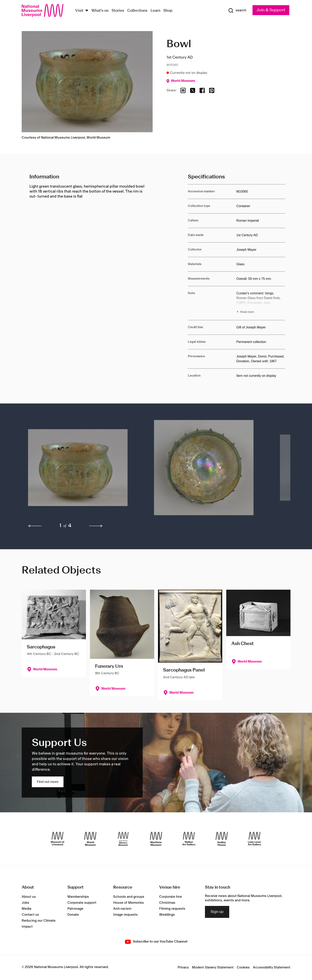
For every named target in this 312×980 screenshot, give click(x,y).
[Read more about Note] (261, 303)
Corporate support (82, 903)
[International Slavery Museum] (123, 839)
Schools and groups (129, 897)
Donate (73, 915)
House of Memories (129, 903)
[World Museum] (90, 839)
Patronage (75, 909)
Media (26, 909)
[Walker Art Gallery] (189, 839)
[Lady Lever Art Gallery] (254, 839)
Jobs (25, 903)
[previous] (35, 526)
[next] (96, 526)
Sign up (217, 912)
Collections (137, 11)
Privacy (183, 967)
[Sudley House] (222, 839)
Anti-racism (122, 909)
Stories (118, 11)
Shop (168, 11)
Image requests (125, 915)
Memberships (78, 897)
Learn (156, 11)
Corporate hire (171, 897)
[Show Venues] (87, 11)
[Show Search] (237, 11)
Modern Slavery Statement (213, 967)
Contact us (30, 915)
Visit (79, 11)
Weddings (167, 915)
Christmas (167, 903)
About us (29, 897)
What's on (100, 11)
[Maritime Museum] (156, 839)
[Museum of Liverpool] (58, 839)
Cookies (243, 967)
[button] (83, 470)
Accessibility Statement (272, 967)
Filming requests (172, 909)
